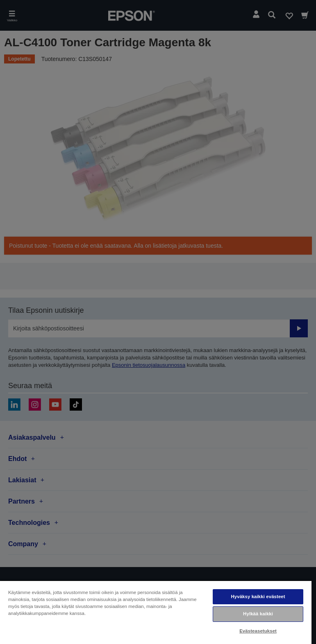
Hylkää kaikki (258, 614)
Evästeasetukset (258, 631)
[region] (156, 612)
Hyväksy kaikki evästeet (258, 597)
